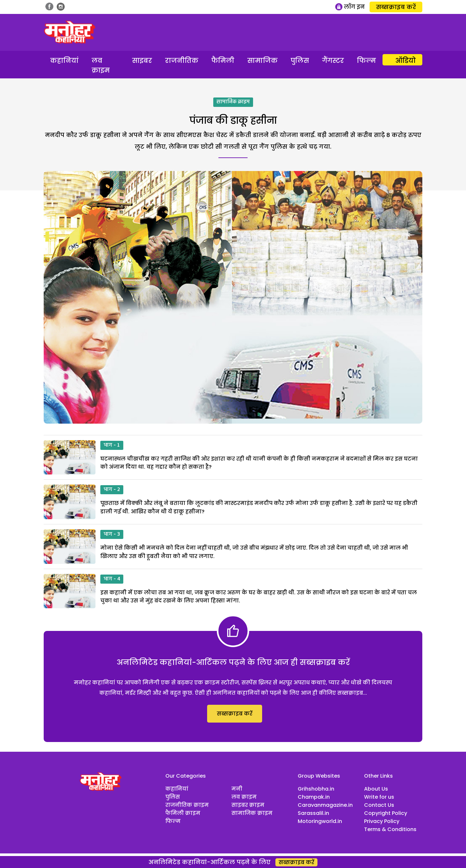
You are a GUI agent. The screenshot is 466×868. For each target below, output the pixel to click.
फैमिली (223, 61)
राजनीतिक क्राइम (187, 805)
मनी (237, 789)
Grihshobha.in (316, 789)
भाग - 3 (112, 534)
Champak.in (314, 797)
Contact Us (379, 805)
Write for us (379, 797)
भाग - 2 (112, 490)
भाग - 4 (112, 579)
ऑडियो (406, 61)
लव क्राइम (101, 65)
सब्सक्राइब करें (396, 7)
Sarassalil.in (313, 813)
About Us (376, 789)
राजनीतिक (182, 61)
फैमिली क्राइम (183, 813)
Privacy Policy (382, 821)
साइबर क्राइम (248, 805)
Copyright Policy (386, 813)
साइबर (142, 61)
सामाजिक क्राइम (233, 102)
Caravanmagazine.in (325, 805)
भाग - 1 (112, 445)
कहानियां (64, 61)
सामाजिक (262, 61)
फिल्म (366, 61)
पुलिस (300, 61)
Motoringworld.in (320, 821)
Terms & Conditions (390, 829)
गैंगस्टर (333, 61)
